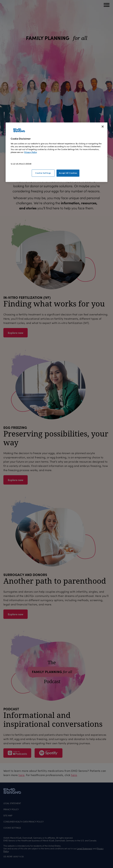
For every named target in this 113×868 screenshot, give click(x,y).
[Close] (103, 127)
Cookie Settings (43, 173)
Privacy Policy (31, 152)
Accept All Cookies (68, 173)
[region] (56, 152)
